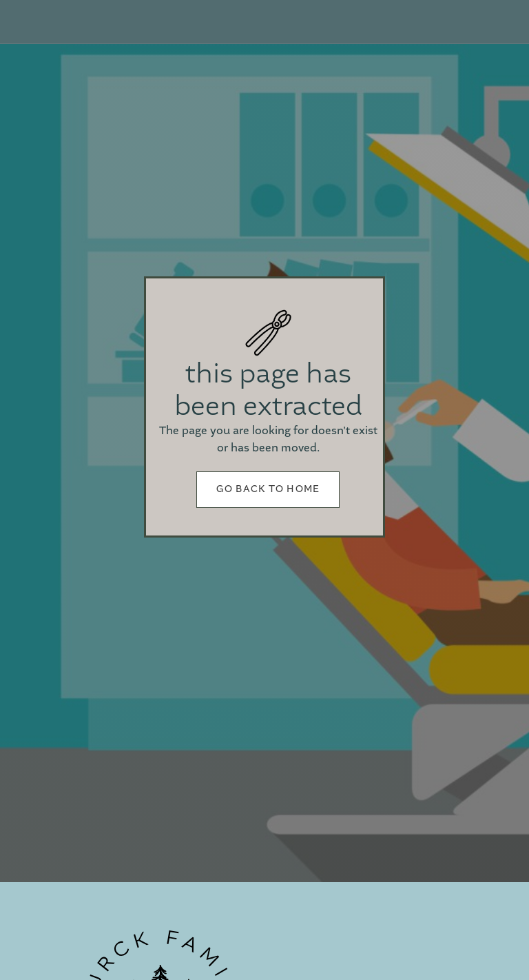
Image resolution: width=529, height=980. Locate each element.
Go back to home (268, 489)
